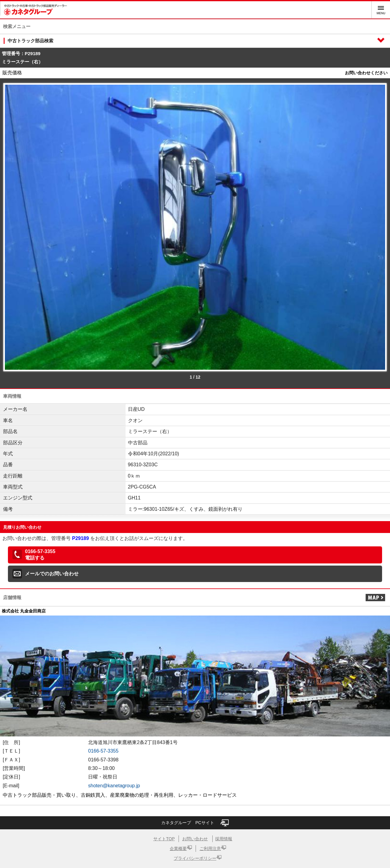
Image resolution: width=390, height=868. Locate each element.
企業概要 (178, 849)
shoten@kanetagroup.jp (114, 786)
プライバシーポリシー (195, 858)
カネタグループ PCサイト (195, 823)
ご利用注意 (210, 849)
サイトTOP (164, 839)
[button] (195, 555)
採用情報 (224, 839)
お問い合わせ (195, 839)
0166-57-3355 (103, 751)
